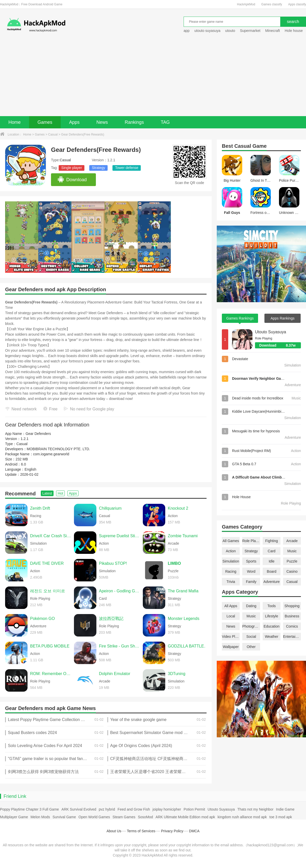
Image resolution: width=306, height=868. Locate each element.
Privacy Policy (172, 831)
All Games (231, 541)
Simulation (231, 561)
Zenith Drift (40, 508)
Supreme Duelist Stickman (120, 536)
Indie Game (285, 809)
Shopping (292, 606)
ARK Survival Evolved (79, 809)
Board (271, 571)
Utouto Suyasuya (271, 332)
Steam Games (124, 817)
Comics (292, 626)
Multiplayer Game (14, 817)
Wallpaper (231, 647)
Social (251, 637)
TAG (165, 122)
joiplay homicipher (167, 809)
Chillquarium (110, 508)
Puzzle (292, 561)
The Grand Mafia (183, 591)
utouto (230, 31)
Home (15, 122)
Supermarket (250, 31)
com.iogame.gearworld (51, 454)
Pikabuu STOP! (113, 563)
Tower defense (127, 168)
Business (292, 616)
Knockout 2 (178, 508)
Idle (272, 561)
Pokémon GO (42, 619)
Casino (292, 571)
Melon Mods (40, 817)
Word (251, 571)
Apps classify (297, 4)
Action (231, 551)
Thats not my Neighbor (256, 809)
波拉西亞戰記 (111, 619)
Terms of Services (141, 831)
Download (72, 180)
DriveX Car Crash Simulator (51, 536)
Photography (251, 626)
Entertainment (292, 637)
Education (272, 626)
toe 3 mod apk (281, 817)
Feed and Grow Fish (134, 809)
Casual (53, 135)
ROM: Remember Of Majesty (51, 674)
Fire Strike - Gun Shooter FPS (120, 646)
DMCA (194, 831)
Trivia (231, 582)
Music (292, 551)
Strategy (98, 168)
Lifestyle (271, 616)
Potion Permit (194, 809)
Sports (251, 561)
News (102, 122)
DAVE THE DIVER (47, 563)
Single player (72, 168)
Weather (272, 637)
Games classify (272, 4)
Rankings (134, 122)
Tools (272, 606)
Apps (74, 122)
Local (231, 616)
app (187, 31)
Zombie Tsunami (183, 536)
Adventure (272, 582)
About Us (114, 831)
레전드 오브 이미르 (48, 591)
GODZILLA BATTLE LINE (188, 646)
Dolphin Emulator (115, 674)
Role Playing (251, 541)
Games (45, 122)
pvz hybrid (107, 809)
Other (251, 647)
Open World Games (94, 817)
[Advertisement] (153, 78)
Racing (231, 571)
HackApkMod (246, 4)
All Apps (231, 606)
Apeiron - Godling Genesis (120, 591)
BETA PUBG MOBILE (50, 646)
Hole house (294, 31)
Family (251, 582)
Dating (251, 606)
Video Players (231, 637)
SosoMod (145, 817)
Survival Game (64, 817)
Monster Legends (184, 619)
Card (272, 551)
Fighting (272, 541)
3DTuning (177, 674)
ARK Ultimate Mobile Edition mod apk (185, 817)
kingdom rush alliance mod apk (242, 817)
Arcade (292, 541)
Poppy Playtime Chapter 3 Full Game (29, 809)
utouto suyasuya (207, 31)
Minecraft (273, 31)
